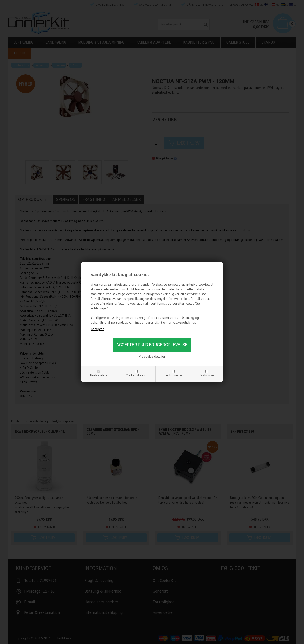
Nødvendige (99, 375)
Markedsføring (136, 375)
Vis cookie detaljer (152, 356)
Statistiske (207, 375)
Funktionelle (173, 375)
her (193, 322)
